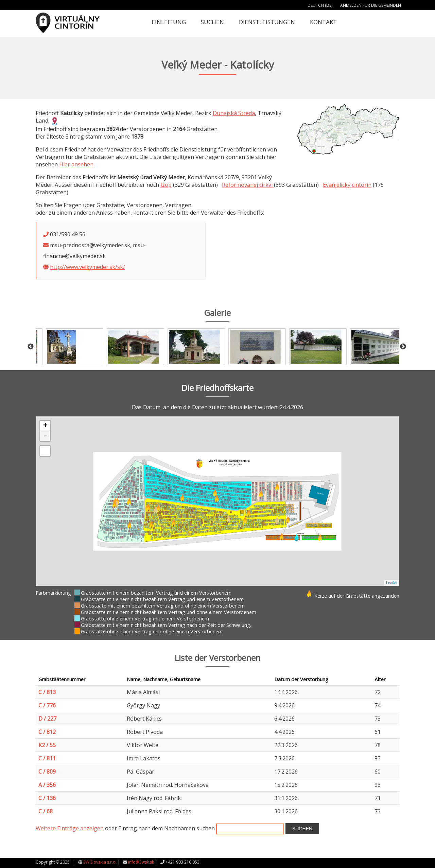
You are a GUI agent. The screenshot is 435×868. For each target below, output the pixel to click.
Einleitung (169, 22)
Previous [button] (31, 347)
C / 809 (47, 772)
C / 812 (47, 732)
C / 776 (47, 705)
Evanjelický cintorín (347, 185)
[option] (66, 347)
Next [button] (403, 347)
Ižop (166, 185)
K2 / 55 (47, 745)
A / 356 (47, 785)
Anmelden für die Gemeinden (371, 5)
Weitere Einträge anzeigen (70, 828)
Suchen (212, 22)
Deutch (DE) (320, 5)
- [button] (45, 436)
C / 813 (47, 692)
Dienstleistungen (267, 22)
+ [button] (45, 426)
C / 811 (47, 758)
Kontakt (323, 22)
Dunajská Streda (234, 113)
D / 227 (47, 719)
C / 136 (47, 798)
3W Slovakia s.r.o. (100, 862)
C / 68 (46, 811)
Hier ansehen (76, 164)
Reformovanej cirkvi (248, 185)
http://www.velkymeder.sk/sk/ (88, 267)
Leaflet (392, 583)
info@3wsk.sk (141, 862)
